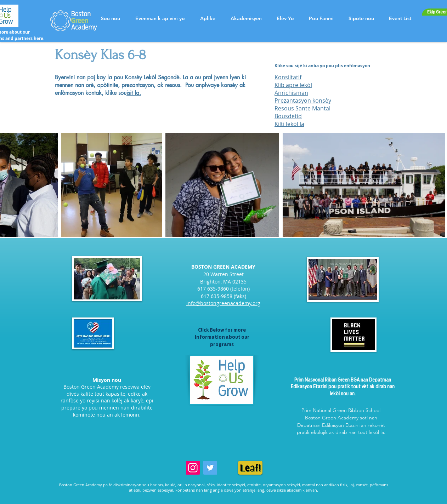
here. (39, 38)
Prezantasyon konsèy (303, 101)
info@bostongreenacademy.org (223, 303)
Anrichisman (291, 93)
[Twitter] (210, 468)
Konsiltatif (288, 77)
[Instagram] (193, 468)
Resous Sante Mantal (302, 108)
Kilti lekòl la (289, 124)
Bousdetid (288, 116)
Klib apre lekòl (293, 85)
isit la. (134, 93)
